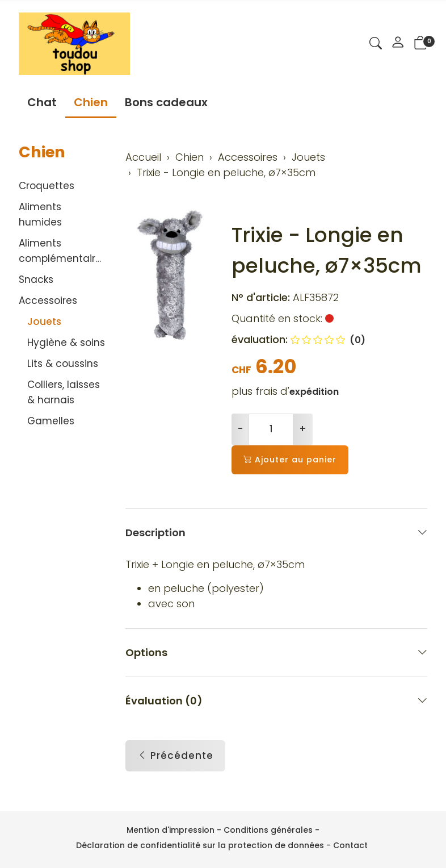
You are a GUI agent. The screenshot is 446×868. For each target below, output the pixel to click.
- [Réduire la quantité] (240, 429)
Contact (350, 845)
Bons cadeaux (166, 102)
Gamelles (51, 421)
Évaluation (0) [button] (277, 701)
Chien (91, 102)
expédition (314, 392)
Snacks (36, 279)
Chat (42, 102)
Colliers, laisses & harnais (64, 392)
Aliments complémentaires (63, 251)
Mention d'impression (171, 830)
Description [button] (277, 533)
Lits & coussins (63, 364)
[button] (376, 45)
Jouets (44, 322)
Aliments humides (40, 214)
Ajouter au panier (290, 460)
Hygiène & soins (66, 343)
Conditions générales (268, 830)
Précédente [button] (175, 756)
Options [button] (277, 652)
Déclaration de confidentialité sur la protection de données (200, 845)
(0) (328, 340)
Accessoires (48, 301)
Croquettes (47, 186)
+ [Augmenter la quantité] (303, 429)
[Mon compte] (398, 44)
